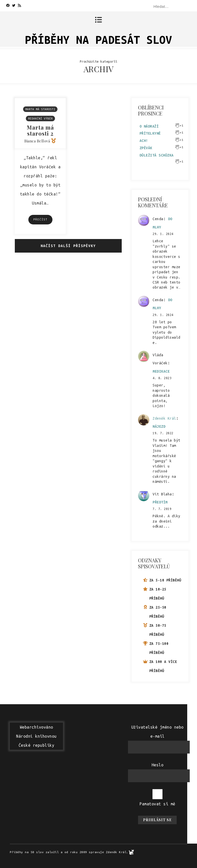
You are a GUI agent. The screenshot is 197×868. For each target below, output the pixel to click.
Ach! (144, 141)
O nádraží (149, 126)
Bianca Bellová (37, 141)
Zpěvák (146, 148)
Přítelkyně (150, 133)
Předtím (160, 502)
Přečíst (40, 219)
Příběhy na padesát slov (98, 40)
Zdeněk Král (164, 418)
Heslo (158, 765)
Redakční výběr (40, 119)
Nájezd (159, 426)
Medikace (161, 371)
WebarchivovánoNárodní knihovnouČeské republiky (36, 736)
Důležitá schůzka (157, 155)
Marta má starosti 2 (40, 130)
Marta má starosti (40, 109)
